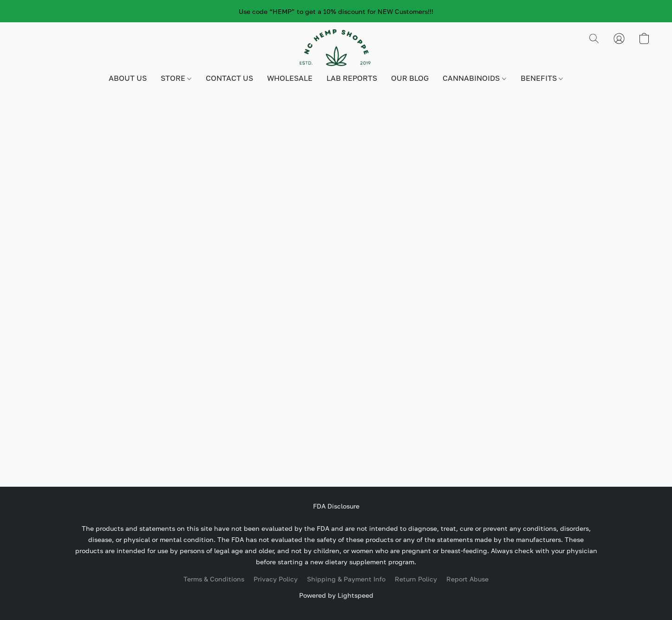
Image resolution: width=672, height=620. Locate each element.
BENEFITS (542, 78)
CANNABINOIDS (474, 78)
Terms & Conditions (214, 579)
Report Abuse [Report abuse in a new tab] (467, 579)
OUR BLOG (410, 78)
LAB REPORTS (352, 78)
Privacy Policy (276, 579)
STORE (176, 78)
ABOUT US (128, 78)
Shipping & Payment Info (346, 579)
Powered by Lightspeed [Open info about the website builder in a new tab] (336, 595)
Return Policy (416, 579)
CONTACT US (229, 78)
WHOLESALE (290, 78)
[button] (336, 48)
